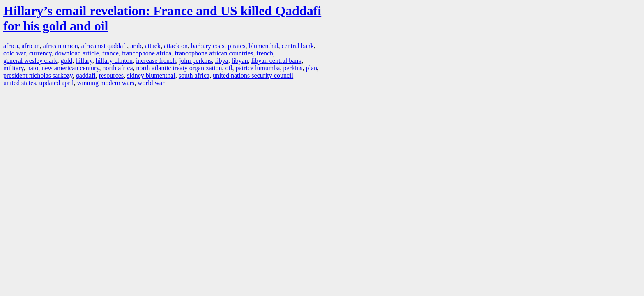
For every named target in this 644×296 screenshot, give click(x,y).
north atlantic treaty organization (179, 68)
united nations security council (253, 75)
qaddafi (86, 75)
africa (11, 46)
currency (40, 53)
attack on (176, 46)
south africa (194, 75)
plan (312, 68)
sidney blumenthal (151, 75)
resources (111, 75)
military (14, 68)
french (265, 53)
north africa (117, 68)
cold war (15, 53)
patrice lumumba (258, 68)
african (30, 46)
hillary (84, 61)
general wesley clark (30, 61)
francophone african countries (214, 53)
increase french (156, 61)
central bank (298, 46)
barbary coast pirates (218, 46)
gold (66, 61)
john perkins (195, 61)
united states (20, 83)
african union (61, 46)
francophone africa (147, 53)
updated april (57, 83)
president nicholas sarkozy (38, 75)
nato (33, 68)
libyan (240, 61)
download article (77, 53)
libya (222, 61)
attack (153, 46)
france (110, 53)
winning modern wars (106, 83)
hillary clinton (114, 61)
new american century (70, 68)
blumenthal (264, 46)
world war (151, 83)
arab (136, 46)
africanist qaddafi (104, 46)
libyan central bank (277, 61)
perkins (293, 68)
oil (229, 68)
